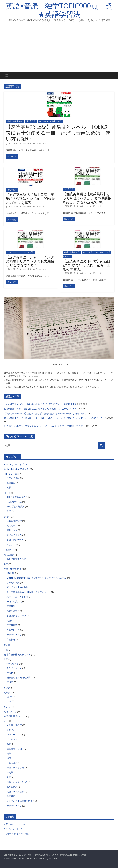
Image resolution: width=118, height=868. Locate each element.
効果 (9, 744)
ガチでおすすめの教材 (17, 587)
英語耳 (10, 620)
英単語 (7, 692)
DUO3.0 (11, 573)
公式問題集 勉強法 (16, 506)
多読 (6, 564)
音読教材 (11, 639)
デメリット (12, 739)
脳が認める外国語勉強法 (18, 677)
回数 (9, 753)
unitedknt (27, 144)
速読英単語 (31, 121)
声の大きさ (12, 763)
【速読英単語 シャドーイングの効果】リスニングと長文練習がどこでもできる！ (30, 261)
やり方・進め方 (14, 725)
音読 (9, 511)
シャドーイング (14, 252)
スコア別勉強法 (14, 502)
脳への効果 (12, 787)
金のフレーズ (13, 630)
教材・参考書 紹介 (15, 121)
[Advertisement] (59, 49)
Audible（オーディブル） (16, 464)
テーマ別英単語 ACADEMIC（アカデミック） (29, 592)
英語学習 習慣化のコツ (15, 716)
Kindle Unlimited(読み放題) (17, 469)
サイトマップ (10, 545)
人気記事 (11, 525)
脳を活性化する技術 (16, 559)
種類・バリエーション (17, 782)
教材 (9, 487)
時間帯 (10, 772)
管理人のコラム (14, 535)
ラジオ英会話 (13, 478)
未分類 (7, 645)
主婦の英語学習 (14, 521)
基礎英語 (11, 483)
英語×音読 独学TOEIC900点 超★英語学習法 (59, 10)
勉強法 (10, 696)
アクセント (12, 730)
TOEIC (7, 493)
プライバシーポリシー (14, 829)
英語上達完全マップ (16, 616)
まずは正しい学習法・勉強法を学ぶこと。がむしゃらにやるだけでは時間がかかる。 (44, 426)
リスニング (9, 550)
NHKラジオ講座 (11, 474)
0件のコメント (40, 144)
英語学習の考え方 (15, 540)
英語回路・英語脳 (15, 791)
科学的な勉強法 (11, 664)
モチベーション (14, 668)
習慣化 (10, 673)
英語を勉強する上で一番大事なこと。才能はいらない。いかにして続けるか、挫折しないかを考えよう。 (54, 418)
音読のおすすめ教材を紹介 (50, 121)
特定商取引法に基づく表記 (16, 834)
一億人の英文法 (14, 601)
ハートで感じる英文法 (17, 597)
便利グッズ (12, 530)
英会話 (7, 688)
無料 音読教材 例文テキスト (17, 654)
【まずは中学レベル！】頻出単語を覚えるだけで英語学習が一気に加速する (40, 404)
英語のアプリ (10, 711)
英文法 (7, 707)
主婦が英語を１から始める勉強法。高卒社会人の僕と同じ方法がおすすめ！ (40, 409)
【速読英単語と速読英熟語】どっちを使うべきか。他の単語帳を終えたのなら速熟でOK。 (87, 198)
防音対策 (11, 796)
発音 (6, 659)
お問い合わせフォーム (14, 824)
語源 (9, 701)
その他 (7, 517)
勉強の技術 (9, 555)
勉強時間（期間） (15, 749)
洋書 (6, 650)
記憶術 (10, 682)
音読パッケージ (14, 635)
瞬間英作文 (12, 611)
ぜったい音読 (13, 582)
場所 (9, 758)
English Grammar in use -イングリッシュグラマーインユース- (37, 578)
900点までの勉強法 (16, 497)
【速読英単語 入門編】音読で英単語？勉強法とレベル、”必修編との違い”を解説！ (30, 199)
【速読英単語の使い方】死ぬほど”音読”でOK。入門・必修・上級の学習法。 (87, 265)
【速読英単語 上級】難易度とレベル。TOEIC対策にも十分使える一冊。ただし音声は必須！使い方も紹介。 (58, 133)
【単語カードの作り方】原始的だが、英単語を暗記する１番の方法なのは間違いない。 (45, 413)
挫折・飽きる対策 (15, 768)
